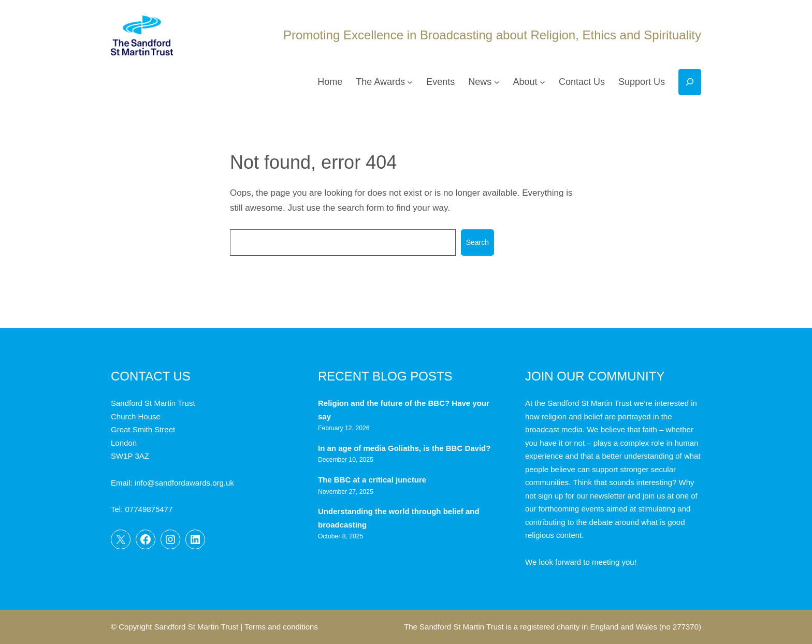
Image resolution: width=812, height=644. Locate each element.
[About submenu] (542, 82)
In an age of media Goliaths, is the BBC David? (405, 448)
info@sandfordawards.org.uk (184, 483)
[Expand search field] (690, 82)
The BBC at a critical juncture (372, 480)
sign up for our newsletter (582, 496)
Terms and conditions (281, 627)
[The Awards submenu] (410, 82)
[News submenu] (497, 82)
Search (477, 242)
